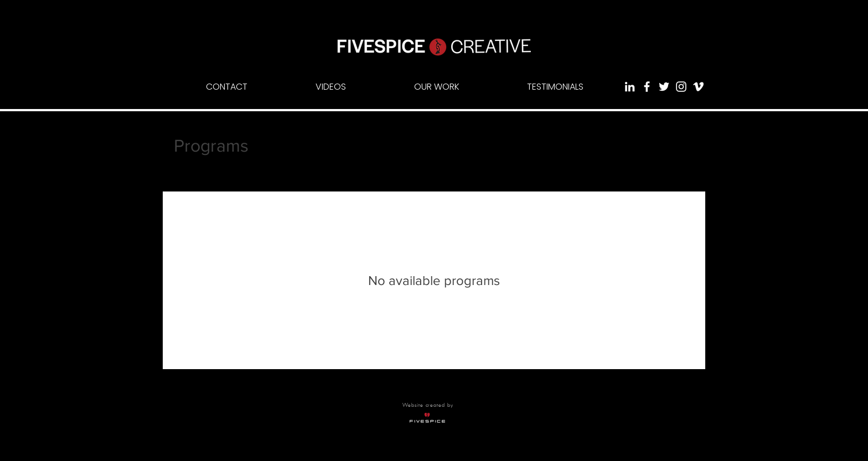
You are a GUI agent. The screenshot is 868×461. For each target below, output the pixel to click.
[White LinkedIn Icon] (630, 87)
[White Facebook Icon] (647, 87)
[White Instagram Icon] (681, 87)
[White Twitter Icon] (664, 87)
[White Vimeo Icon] (698, 87)
